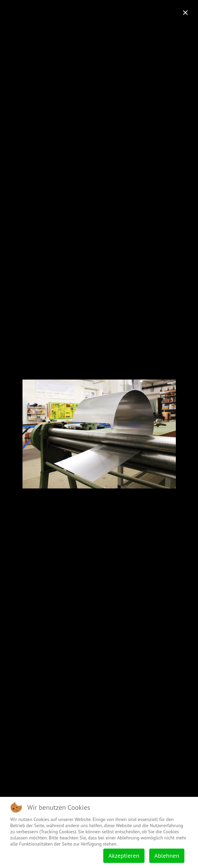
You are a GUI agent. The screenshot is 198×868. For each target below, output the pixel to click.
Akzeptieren (124, 856)
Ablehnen (167, 856)
